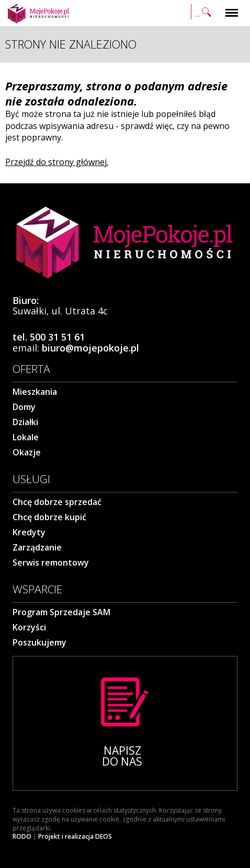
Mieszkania (35, 392)
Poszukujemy (39, 642)
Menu (232, 8)
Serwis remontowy (51, 562)
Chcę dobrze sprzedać (57, 502)
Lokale (26, 437)
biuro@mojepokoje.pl (90, 348)
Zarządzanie (37, 547)
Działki (25, 422)
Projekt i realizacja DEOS (75, 837)
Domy (24, 407)
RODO (22, 837)
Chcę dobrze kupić (49, 517)
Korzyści (29, 627)
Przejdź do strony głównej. (57, 162)
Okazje (27, 452)
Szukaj (202, 13)
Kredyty (29, 532)
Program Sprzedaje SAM (61, 612)
